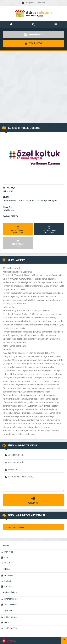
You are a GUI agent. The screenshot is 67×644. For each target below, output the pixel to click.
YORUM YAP (33, 500)
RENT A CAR (9, 586)
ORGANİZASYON (11, 628)
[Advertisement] (33, 85)
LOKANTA (8, 563)
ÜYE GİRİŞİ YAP (33, 43)
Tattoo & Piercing (11, 605)
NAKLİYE (8, 581)
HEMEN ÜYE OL (33, 35)
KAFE (6, 557)
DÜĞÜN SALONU (11, 617)
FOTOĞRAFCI (9, 576)
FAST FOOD (9, 552)
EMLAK (7, 623)
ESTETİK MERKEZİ (11, 599)
